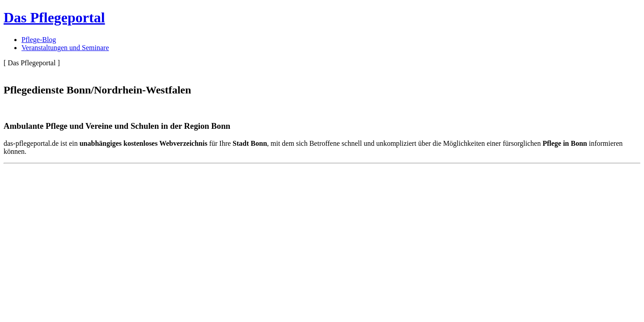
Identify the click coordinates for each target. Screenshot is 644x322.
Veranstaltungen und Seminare (65, 48)
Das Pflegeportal (54, 17)
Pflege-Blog (39, 40)
